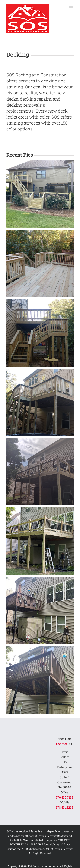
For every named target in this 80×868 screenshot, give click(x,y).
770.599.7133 (65, 797)
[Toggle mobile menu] (71, 8)
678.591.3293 (65, 807)
